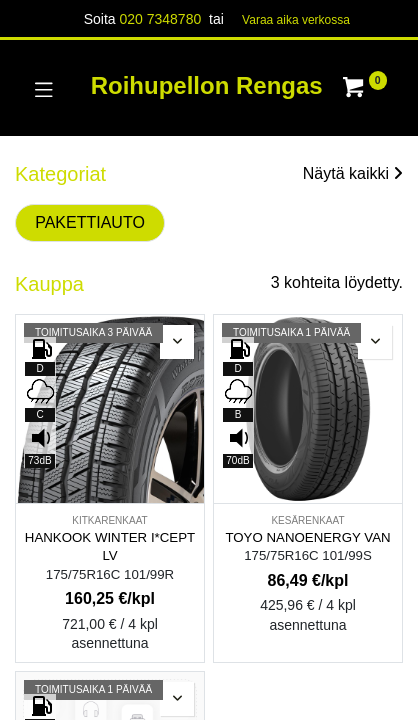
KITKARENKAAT (109, 520)
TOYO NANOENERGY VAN (307, 537)
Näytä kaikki (353, 173)
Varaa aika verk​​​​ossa (296, 20)
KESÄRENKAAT (307, 520)
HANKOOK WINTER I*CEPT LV (110, 547)
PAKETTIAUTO (90, 222)
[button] (177, 342)
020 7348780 (160, 19)
